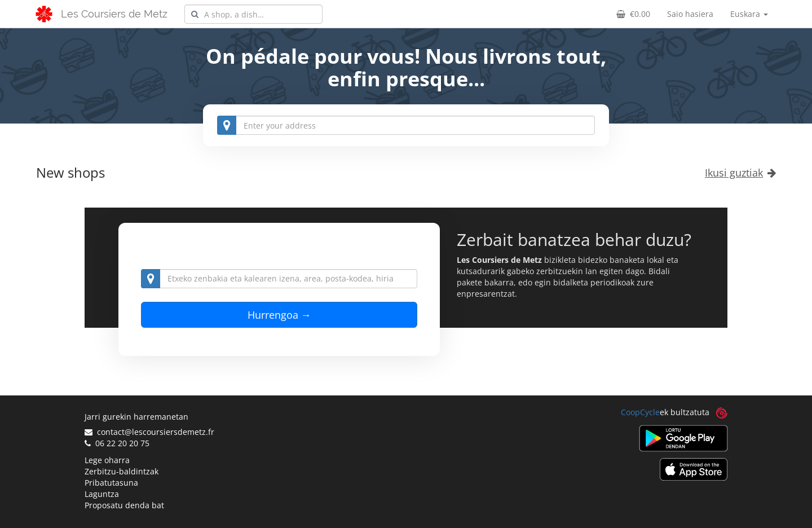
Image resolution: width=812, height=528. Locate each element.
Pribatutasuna (111, 483)
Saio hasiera (690, 14)
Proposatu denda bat (124, 505)
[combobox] (253, 14)
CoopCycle (640, 412)
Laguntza (102, 494)
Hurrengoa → (279, 315)
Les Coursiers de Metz (114, 14)
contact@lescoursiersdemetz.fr (149, 432)
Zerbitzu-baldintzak (122, 471)
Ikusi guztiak (740, 173)
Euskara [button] (749, 14)
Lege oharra (107, 460)
